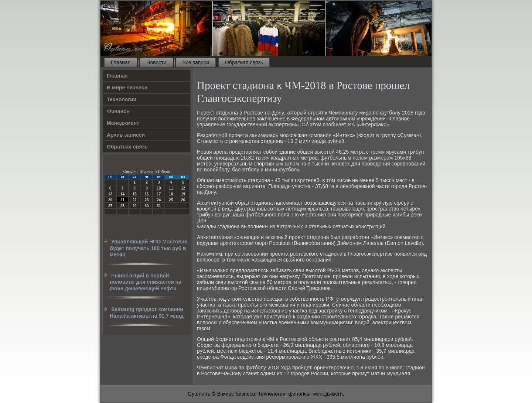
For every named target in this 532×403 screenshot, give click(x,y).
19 (183, 194)
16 (146, 194)
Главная (121, 62)
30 (146, 206)
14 (122, 194)
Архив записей (126, 135)
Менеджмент (123, 123)
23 (146, 200)
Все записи (196, 62)
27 (110, 206)
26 (183, 200)
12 (183, 188)
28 (122, 206)
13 (110, 194)
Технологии (122, 99)
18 (171, 194)
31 (159, 206)
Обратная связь (244, 62)
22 (135, 200)
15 (135, 194)
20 (110, 200)
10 (159, 188)
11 (171, 188)
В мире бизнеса (127, 88)
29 (135, 206)
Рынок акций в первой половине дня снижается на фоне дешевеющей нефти (146, 282)
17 (159, 194)
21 (122, 200)
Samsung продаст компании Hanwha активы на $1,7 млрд (147, 313)
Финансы (119, 111)
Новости (156, 62)
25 (171, 200)
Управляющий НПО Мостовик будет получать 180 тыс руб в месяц (148, 248)
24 (159, 200)
